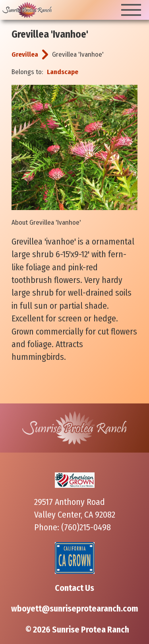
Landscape (63, 72)
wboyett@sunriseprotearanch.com (75, 609)
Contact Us (74, 588)
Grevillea (25, 54)
